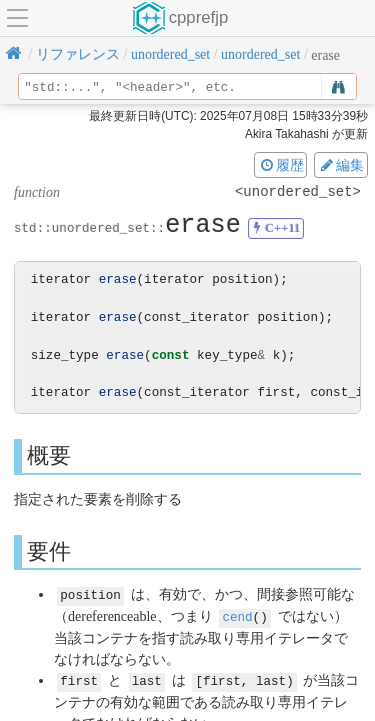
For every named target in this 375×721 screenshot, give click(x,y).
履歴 (281, 165)
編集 (341, 165)
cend (237, 615)
